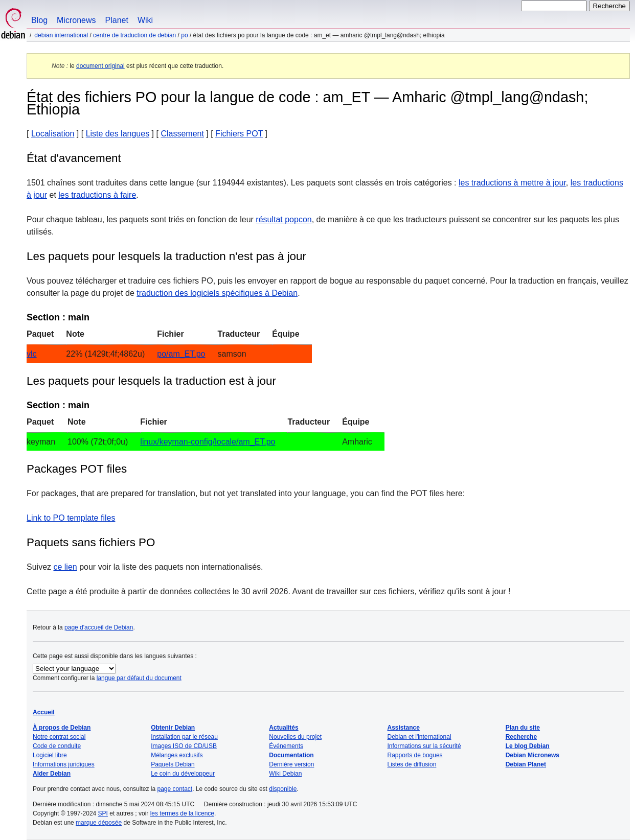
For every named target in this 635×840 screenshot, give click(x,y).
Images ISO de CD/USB (184, 746)
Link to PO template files (71, 518)
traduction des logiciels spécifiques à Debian (217, 293)
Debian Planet (526, 764)
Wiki (145, 20)
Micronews (76, 20)
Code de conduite (57, 746)
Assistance (404, 728)
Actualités (284, 728)
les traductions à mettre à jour (512, 183)
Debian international (61, 35)
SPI (103, 813)
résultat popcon (284, 219)
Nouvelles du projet (295, 737)
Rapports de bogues (415, 755)
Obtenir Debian (173, 728)
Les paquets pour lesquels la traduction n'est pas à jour (166, 256)
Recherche (521, 737)
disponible (283, 789)
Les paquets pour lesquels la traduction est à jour (151, 381)
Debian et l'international (419, 737)
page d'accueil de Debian (99, 627)
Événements (286, 746)
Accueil (44, 712)
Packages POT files (77, 469)
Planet (117, 20)
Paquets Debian (173, 764)
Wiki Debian (285, 774)
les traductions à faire (97, 195)
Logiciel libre (50, 755)
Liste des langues (118, 134)
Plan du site (523, 728)
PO (184, 35)
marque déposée (99, 823)
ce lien (65, 567)
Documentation (291, 755)
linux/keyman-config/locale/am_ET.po (208, 442)
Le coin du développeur (183, 774)
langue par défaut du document (139, 678)
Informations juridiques (64, 764)
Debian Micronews (532, 755)
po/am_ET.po (181, 354)
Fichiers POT (239, 134)
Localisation (53, 134)
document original (100, 66)
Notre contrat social (59, 737)
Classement (182, 134)
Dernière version (291, 764)
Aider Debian (52, 774)
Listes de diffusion (412, 764)
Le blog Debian (528, 746)
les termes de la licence (182, 813)
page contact (175, 789)
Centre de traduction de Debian (134, 35)
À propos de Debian (62, 728)
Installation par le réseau (184, 737)
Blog (39, 20)
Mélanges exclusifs (177, 755)
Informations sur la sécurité (424, 746)
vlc (32, 354)
